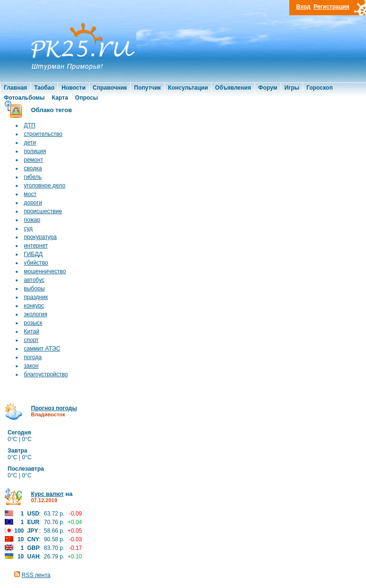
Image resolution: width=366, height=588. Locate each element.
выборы (34, 289)
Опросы (87, 98)
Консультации (188, 88)
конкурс (34, 306)
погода (33, 357)
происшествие (43, 211)
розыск (33, 323)
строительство (43, 134)
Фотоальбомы (24, 98)
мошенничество (45, 271)
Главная (15, 88)
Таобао (44, 88)
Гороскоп (320, 88)
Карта (60, 98)
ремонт (33, 160)
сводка (33, 168)
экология (36, 314)
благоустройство (46, 374)
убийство (36, 263)
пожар (32, 220)
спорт (31, 340)
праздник (36, 297)
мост (30, 194)
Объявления (233, 88)
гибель (33, 177)
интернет (36, 246)
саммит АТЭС (42, 349)
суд (28, 228)
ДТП (30, 125)
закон (31, 366)
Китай (31, 331)
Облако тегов (51, 110)
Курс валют (47, 494)
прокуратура (40, 237)
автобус (34, 280)
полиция (35, 151)
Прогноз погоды (54, 408)
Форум (268, 88)
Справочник (110, 88)
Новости (73, 88)
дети (30, 143)
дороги (33, 203)
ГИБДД (33, 254)
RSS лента (36, 575)
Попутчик (147, 88)
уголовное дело (45, 186)
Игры (292, 88)
